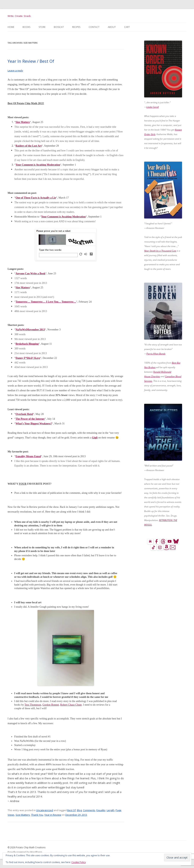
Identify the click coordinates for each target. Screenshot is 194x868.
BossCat (59, 27)
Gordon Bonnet (51, 705)
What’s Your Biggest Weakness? (34, 424)
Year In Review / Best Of (31, 61)
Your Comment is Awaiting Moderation (38, 165)
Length (111, 810)
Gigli (95, 438)
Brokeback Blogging (27, 344)
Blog (79, 810)
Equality (101, 810)
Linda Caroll (153, 107)
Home (11, 27)
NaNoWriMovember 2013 (30, 330)
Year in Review (53, 815)
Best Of (72, 810)
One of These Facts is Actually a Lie (36, 198)
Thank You (37, 815)
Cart (127, 27)
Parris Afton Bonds (156, 354)
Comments (89, 810)
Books (26, 27)
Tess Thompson (33, 705)
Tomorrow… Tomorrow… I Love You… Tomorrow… (46, 302)
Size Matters (23, 815)
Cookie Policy (79, 862)
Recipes (76, 27)
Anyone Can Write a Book (30, 274)
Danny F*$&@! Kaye (28, 358)
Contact (94, 27)
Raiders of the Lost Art (29, 146)
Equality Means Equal (28, 456)
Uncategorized (45, 810)
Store (42, 27)
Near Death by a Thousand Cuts (160, 251)
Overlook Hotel (24, 414)
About (112, 27)
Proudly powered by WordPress (25, 852)
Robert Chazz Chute (71, 705)
